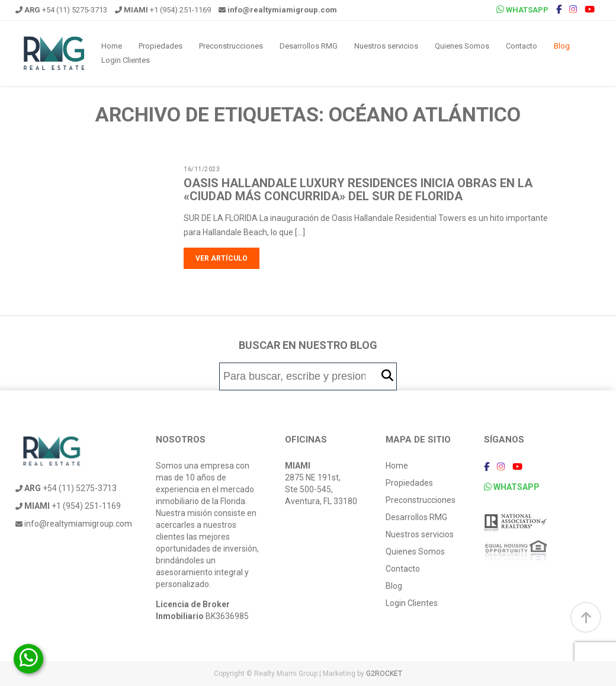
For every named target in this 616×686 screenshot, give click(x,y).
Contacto (522, 46)
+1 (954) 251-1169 (163, 10)
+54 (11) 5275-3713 (61, 10)
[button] (387, 376)
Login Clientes (126, 60)
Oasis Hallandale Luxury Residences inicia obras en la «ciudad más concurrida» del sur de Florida (358, 190)
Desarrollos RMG (309, 46)
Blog (562, 46)
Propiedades (161, 46)
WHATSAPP (522, 9)
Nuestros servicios (386, 46)
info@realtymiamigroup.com (74, 524)
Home (112, 46)
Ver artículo (222, 258)
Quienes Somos (462, 46)
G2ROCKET (384, 674)
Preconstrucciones (231, 46)
